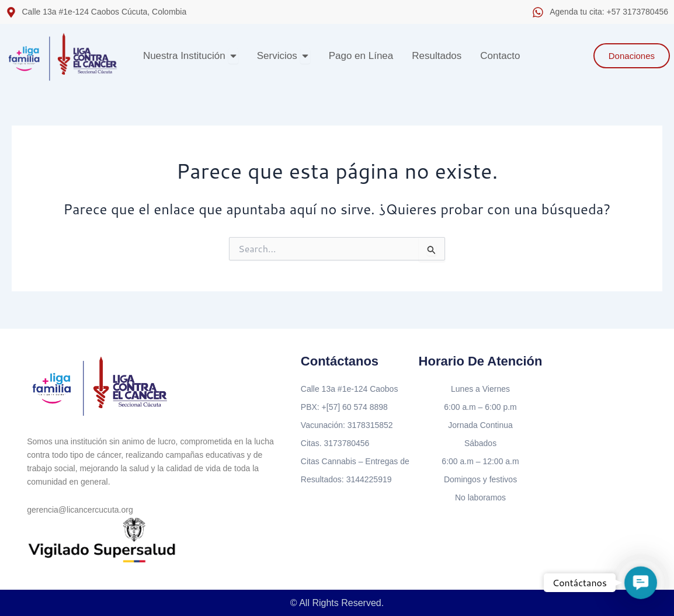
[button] (641, 583)
